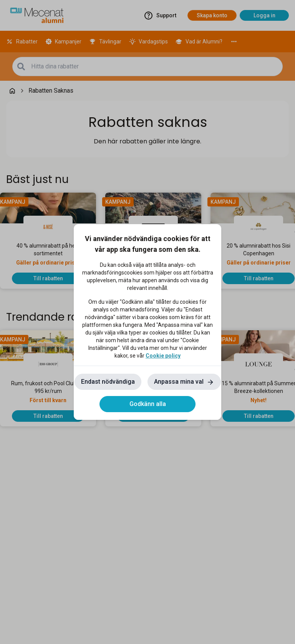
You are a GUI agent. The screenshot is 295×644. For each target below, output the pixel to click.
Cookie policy (163, 356)
